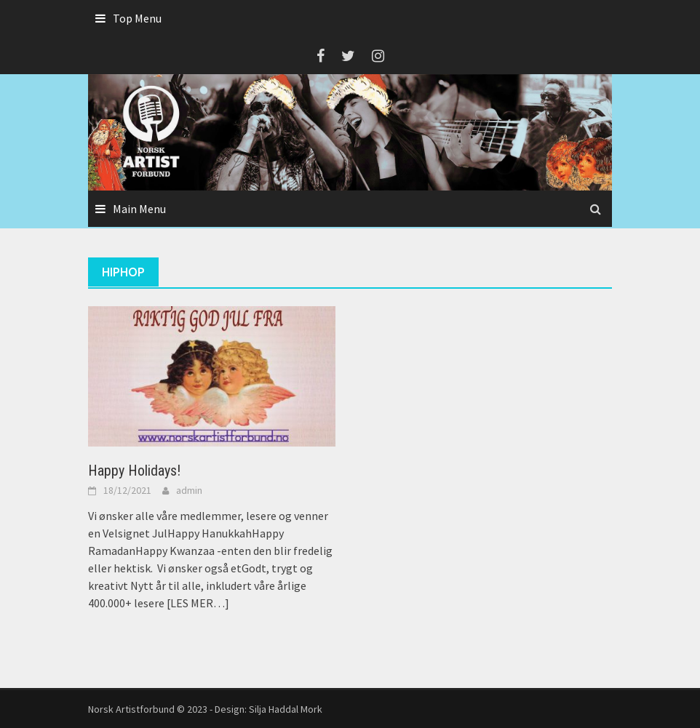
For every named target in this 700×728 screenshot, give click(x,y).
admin (189, 490)
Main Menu (139, 209)
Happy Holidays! (134, 471)
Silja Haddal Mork (286, 709)
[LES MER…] (197, 603)
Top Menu (137, 18)
